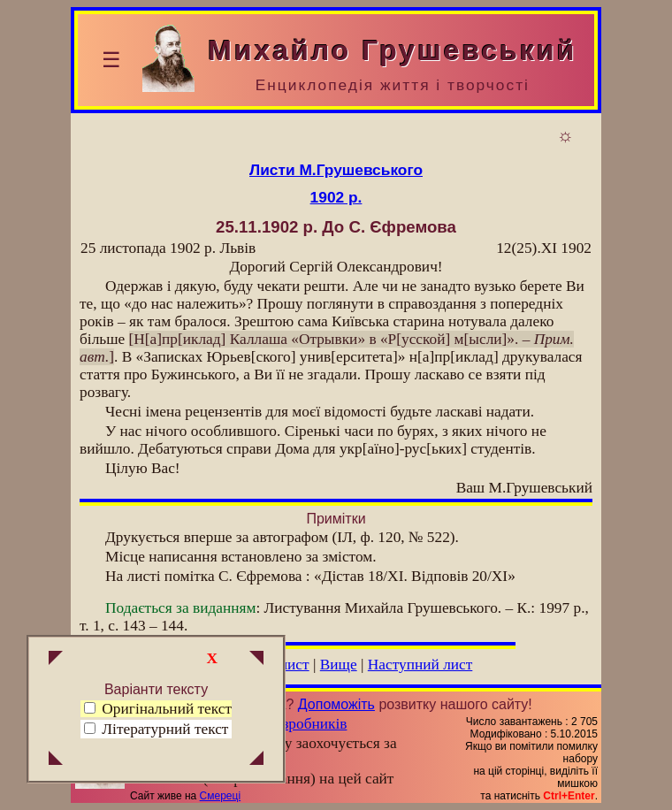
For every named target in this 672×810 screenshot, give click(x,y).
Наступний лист (420, 665)
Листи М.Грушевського (336, 170)
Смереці (220, 796)
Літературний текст (165, 729)
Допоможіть (336, 704)
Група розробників (286, 724)
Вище (339, 665)
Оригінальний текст (158, 709)
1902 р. (336, 197)
